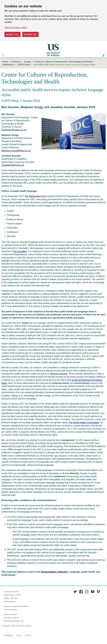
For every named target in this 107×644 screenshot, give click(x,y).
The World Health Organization (84, 423)
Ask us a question (10, 610)
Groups (27, 62)
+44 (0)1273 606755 (11, 618)
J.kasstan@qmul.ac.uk (13, 165)
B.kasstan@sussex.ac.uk (14, 130)
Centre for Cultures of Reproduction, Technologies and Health (63, 62)
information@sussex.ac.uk (14, 621)
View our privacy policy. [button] (16, 27)
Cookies (28, 635)
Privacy (19, 635)
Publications (8, 65)
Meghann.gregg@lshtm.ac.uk (16, 151)
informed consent (58, 374)
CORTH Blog (23, 65)
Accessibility (8, 635)
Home (5, 62)
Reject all (12, 34)
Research (16, 62)
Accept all (31, 34)
